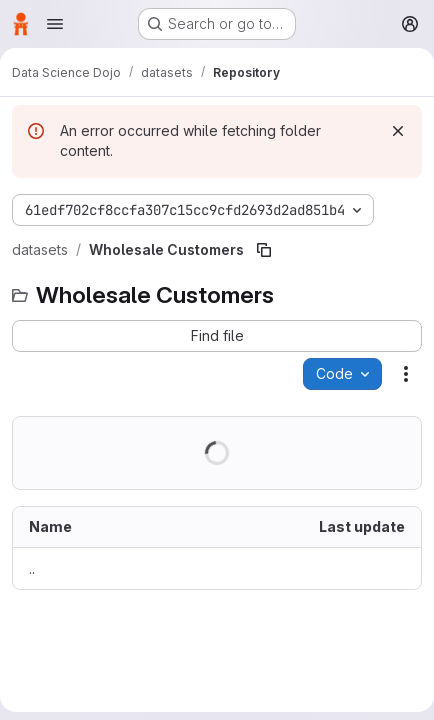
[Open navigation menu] (55, 24)
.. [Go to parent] (32, 568)
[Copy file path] (264, 250)
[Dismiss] (398, 131)
